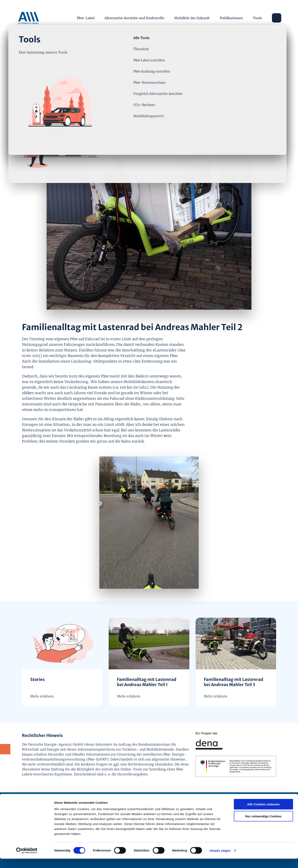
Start (26, 44)
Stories (42, 44)
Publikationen (232, 17)
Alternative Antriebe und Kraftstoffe (135, 17)
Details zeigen (220, 860)
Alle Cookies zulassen (263, 814)
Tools (258, 17)
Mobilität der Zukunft (192, 17)
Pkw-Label (86, 17)
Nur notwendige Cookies (263, 826)
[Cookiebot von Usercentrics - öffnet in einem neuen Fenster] (27, 860)
